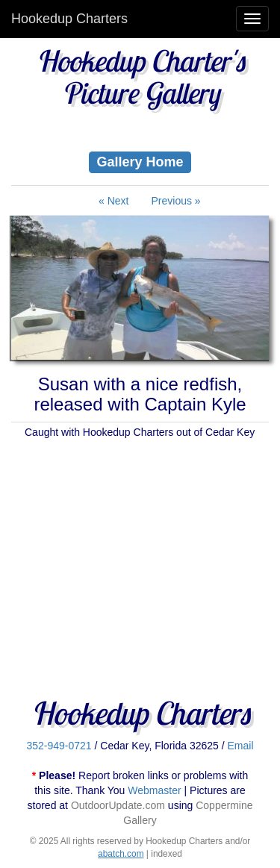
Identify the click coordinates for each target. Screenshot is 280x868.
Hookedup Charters (69, 19)
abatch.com (121, 854)
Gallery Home (140, 161)
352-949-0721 (59, 746)
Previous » (176, 201)
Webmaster (154, 790)
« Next (113, 201)
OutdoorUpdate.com (118, 805)
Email (241, 746)
